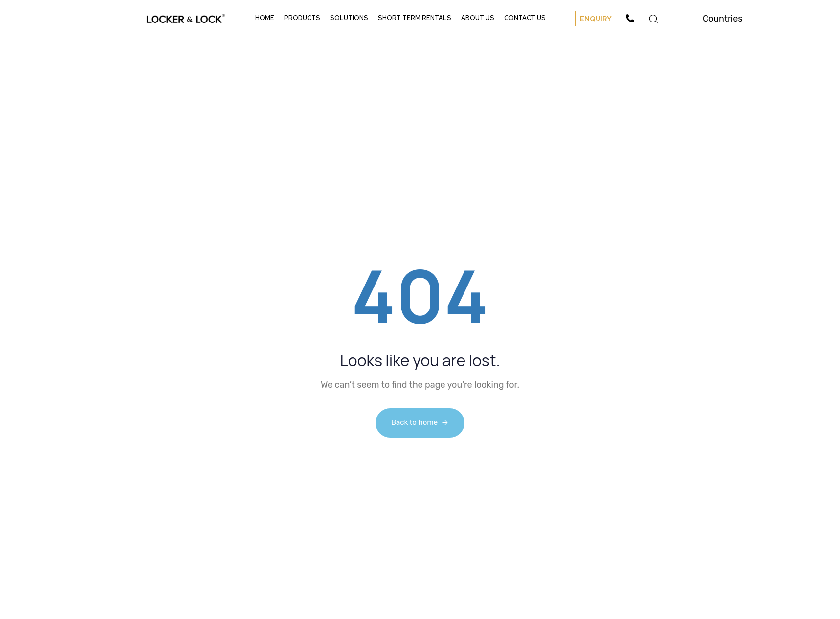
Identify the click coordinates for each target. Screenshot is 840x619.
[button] (596, 19)
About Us (478, 18)
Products (302, 18)
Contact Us (525, 18)
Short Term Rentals (415, 18)
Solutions (349, 18)
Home (265, 18)
